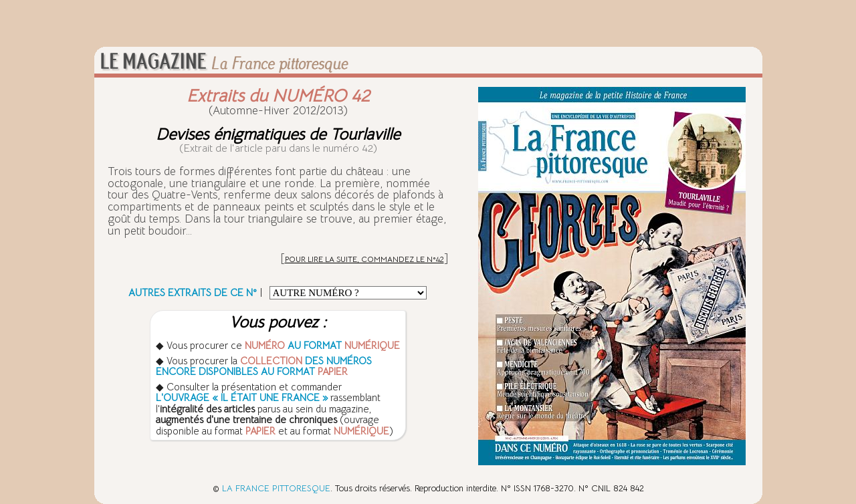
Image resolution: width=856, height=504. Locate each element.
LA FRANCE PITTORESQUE (276, 488)
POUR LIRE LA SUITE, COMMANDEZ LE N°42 (364, 259)
